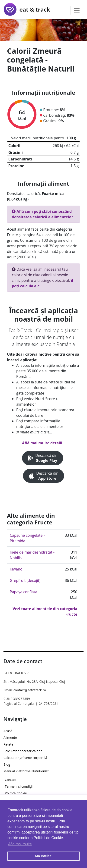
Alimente (10, 738)
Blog (7, 764)
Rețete (8, 744)
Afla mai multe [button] (20, 844)
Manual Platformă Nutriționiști (26, 771)
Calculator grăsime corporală (25, 758)
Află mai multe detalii (42, 443)
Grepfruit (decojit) (25, 580)
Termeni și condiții (19, 786)
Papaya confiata (23, 592)
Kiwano (16, 569)
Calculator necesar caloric (23, 751)
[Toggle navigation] (77, 10)
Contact (11, 780)
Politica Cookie (16, 793)
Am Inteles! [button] (44, 856)
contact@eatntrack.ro (30, 690)
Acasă (8, 731)
